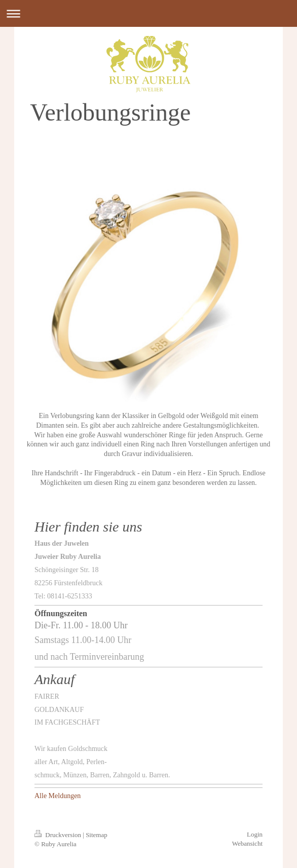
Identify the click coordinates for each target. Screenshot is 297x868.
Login (255, 834)
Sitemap (97, 835)
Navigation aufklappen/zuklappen (148, 13)
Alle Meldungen (58, 796)
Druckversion (59, 835)
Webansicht (247, 843)
